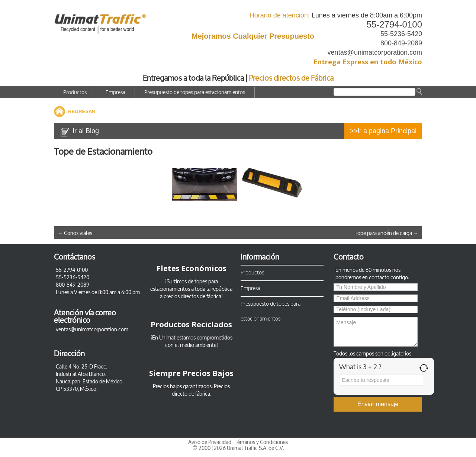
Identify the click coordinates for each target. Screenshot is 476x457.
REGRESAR (82, 111)
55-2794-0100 (394, 24)
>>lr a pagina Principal (383, 131)
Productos (75, 92)
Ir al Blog (86, 131)
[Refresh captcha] (424, 368)
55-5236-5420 (401, 34)
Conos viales (75, 233)
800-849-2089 (401, 43)
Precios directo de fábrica (201, 390)
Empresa (115, 92)
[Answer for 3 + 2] (382, 380)
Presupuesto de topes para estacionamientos (195, 92)
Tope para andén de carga (387, 233)
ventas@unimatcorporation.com (375, 52)
